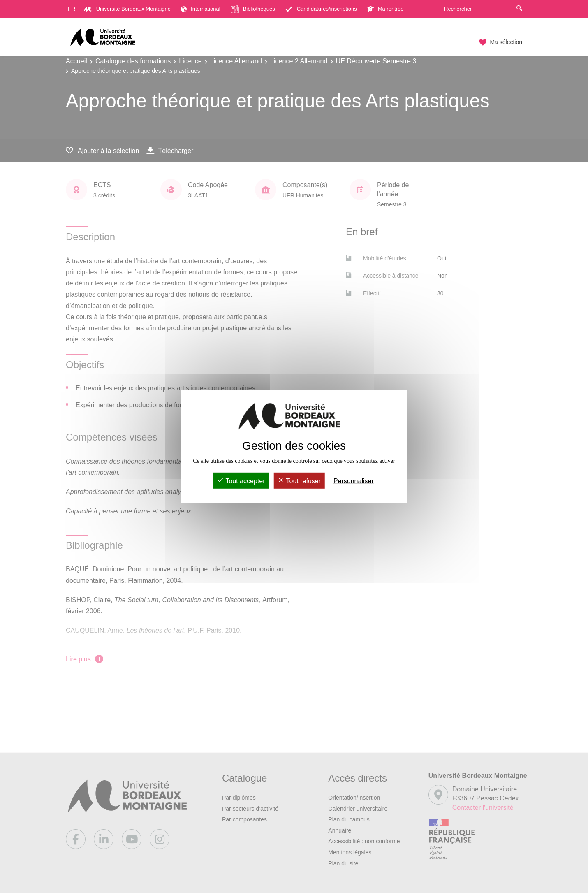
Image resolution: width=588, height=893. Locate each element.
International (201, 9)
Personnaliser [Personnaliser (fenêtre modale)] (354, 481)
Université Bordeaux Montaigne (127, 9)
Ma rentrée (385, 9)
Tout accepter (241, 481)
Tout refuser (299, 481)
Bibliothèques (253, 9)
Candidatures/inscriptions (321, 9)
